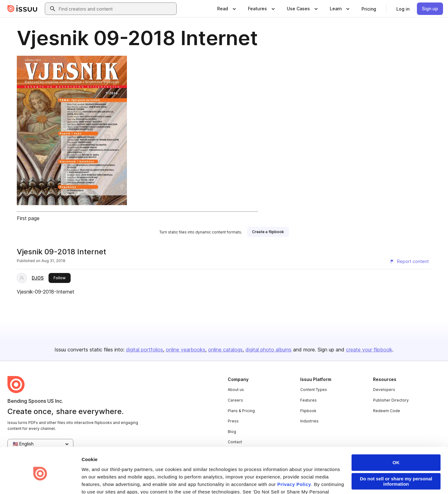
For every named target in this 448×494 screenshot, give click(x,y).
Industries (309, 421)
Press (233, 421)
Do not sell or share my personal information (396, 456)
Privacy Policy (294, 459)
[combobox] (116, 9)
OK (396, 437)
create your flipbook (369, 350)
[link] (369, 9)
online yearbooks (186, 350)
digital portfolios (145, 350)
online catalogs (225, 350)
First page (28, 218)
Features (308, 400)
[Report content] (409, 261)
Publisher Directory (391, 400)
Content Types (314, 390)
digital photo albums (268, 350)
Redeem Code (387, 411)
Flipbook (308, 411)
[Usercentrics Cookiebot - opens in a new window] (40, 482)
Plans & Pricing (241, 411)
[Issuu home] (22, 9)
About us (236, 390)
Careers (235, 400)
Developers (384, 390)
